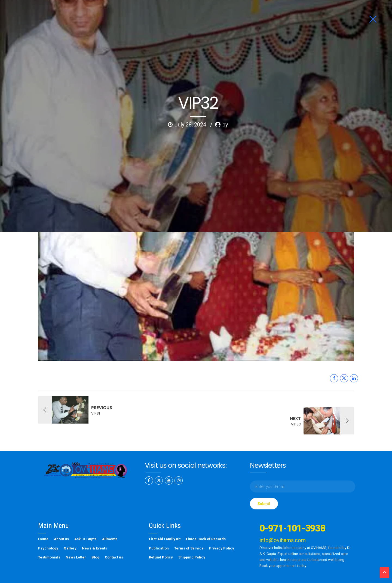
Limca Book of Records (206, 524)
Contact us (114, 542)
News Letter (76, 542)
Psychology (48, 533)
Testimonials (49, 542)
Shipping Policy (192, 542)
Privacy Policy (222, 533)
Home (43, 524)
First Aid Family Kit (165, 524)
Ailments (110, 524)
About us (61, 524)
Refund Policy (161, 542)
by (225, 110)
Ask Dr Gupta (85, 524)
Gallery (70, 533)
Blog (95, 542)
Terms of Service (189, 533)
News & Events (94, 533)
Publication (159, 533)
